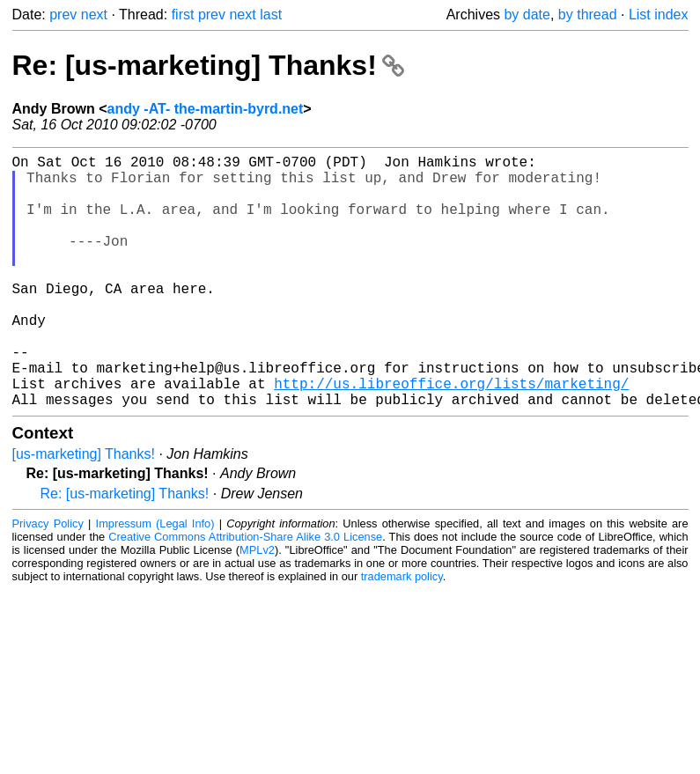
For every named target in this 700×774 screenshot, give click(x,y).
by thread (588, 15)
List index (659, 15)
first (183, 15)
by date (527, 15)
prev (63, 15)
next (94, 15)
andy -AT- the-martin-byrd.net (206, 109)
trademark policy (402, 633)
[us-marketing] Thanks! (84, 510)
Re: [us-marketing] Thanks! (208, 65)
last (271, 15)
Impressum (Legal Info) (155, 580)
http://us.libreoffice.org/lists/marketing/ (451, 436)
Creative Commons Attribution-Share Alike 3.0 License (245, 593)
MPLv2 (257, 606)
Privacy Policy (48, 580)
